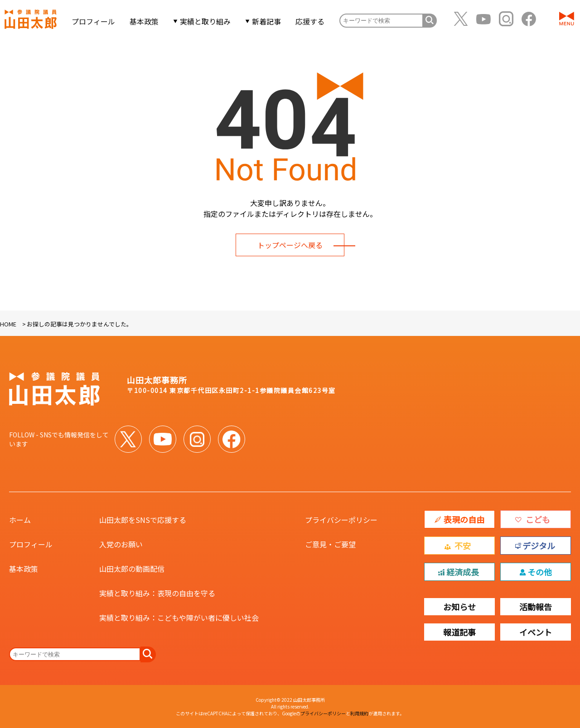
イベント (536, 632)
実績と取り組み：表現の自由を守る (157, 593)
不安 (463, 546)
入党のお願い (121, 544)
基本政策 (146, 22)
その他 (540, 572)
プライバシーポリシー (341, 520)
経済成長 (463, 572)
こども (538, 519)
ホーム (20, 520)
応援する (312, 22)
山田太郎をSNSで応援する (143, 520)
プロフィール (95, 22)
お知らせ (459, 607)
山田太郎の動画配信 (132, 569)
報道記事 (459, 632)
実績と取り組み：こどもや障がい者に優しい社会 (179, 618)
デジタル (539, 546)
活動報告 (536, 607)
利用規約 (359, 713)
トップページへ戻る (290, 245)
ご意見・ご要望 (330, 544)
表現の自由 (464, 519)
